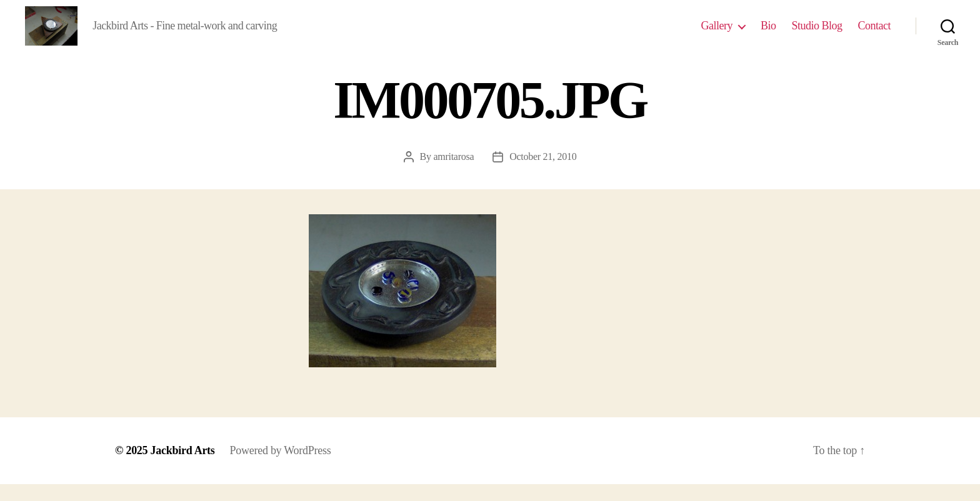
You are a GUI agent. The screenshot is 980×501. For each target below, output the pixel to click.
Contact (875, 34)
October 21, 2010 (543, 173)
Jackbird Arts (183, 467)
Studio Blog (817, 34)
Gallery (716, 34)
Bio (768, 34)
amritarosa (453, 173)
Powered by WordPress (281, 467)
